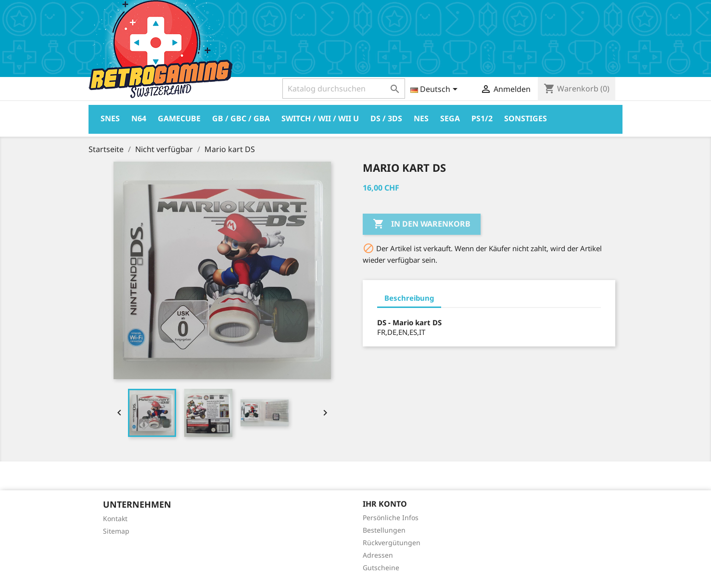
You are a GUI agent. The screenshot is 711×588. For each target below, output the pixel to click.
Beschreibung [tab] (409, 298)
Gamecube (179, 118)
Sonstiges (526, 118)
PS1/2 (482, 118)
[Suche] (344, 89)
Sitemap (116, 531)
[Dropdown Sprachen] (436, 90)
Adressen (378, 555)
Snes (110, 118)
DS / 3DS (386, 118)
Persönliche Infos (391, 518)
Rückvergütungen (392, 543)
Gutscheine (381, 568)
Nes (421, 118)
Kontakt (115, 518)
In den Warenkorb (422, 224)
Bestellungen (384, 530)
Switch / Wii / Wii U (320, 118)
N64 (139, 118)
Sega (450, 118)
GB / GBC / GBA (241, 118)
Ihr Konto (385, 504)
